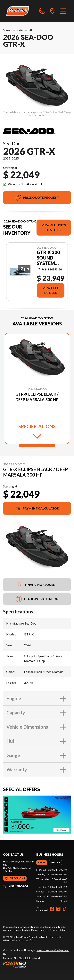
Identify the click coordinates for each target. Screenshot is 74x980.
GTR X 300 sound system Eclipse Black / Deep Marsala (48, 258)
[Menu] (63, 11)
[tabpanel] (52, 885)
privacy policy (10, 940)
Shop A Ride (25, 958)
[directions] (52, 11)
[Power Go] (37, 964)
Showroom (10, 30)
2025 (15, 158)
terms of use (28, 940)
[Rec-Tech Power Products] (18, 11)
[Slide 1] (37, 446)
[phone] (42, 11)
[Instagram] (58, 909)
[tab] (42, 863)
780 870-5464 (16, 886)
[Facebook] (52, 909)
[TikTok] (65, 909)
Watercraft (25, 30)
